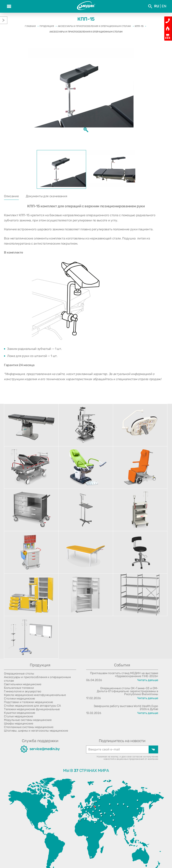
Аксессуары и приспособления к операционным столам (37, 679)
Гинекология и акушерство (23, 691)
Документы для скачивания (46, 196)
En (164, 6)
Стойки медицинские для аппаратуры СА (32, 706)
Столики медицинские (19, 699)
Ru (157, 6)
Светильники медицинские (23, 684)
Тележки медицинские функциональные (32, 709)
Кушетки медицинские (20, 713)
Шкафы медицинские (19, 723)
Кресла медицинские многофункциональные (35, 695)
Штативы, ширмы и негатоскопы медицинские (36, 731)
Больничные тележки (19, 688)
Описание (11, 196)
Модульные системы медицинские (28, 720)
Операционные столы (19, 674)
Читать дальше (148, 680)
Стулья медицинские (18, 716)
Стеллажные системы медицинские (29, 727)
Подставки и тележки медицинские (28, 702)
